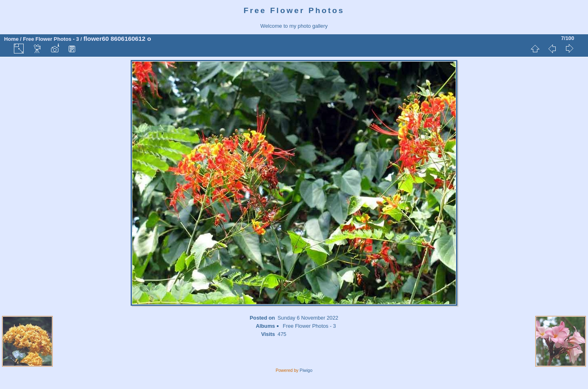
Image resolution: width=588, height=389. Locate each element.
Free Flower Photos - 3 (51, 39)
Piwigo (306, 370)
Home (11, 39)
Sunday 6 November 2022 (308, 318)
